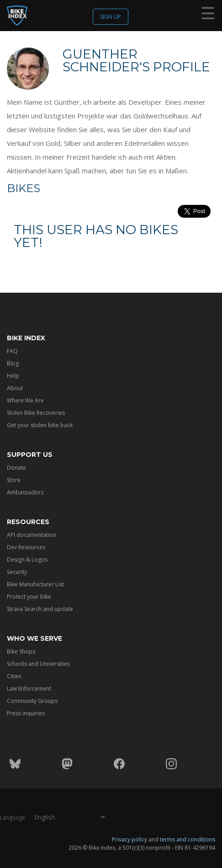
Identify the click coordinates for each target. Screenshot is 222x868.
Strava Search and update (40, 609)
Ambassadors (25, 492)
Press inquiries (26, 713)
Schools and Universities (38, 664)
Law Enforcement (29, 689)
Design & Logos (27, 560)
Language (13, 817)
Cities (14, 676)
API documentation (32, 535)
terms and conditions (188, 839)
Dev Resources (26, 547)
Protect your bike (29, 597)
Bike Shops (21, 651)
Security (17, 572)
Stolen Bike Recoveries (36, 413)
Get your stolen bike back (40, 425)
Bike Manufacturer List (35, 584)
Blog (13, 363)
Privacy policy (129, 839)
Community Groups (32, 701)
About (15, 388)
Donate (16, 468)
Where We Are (25, 400)
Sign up (111, 17)
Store (14, 480)
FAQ (12, 351)
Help (13, 376)
